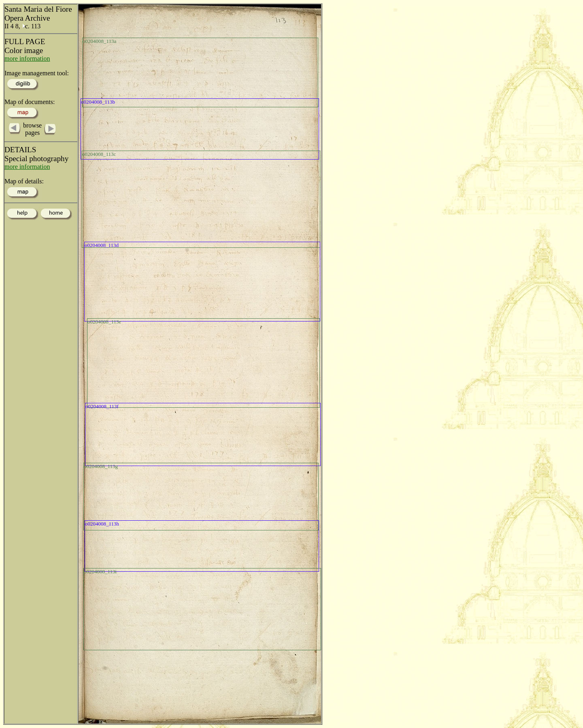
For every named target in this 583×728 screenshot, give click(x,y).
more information (27, 59)
